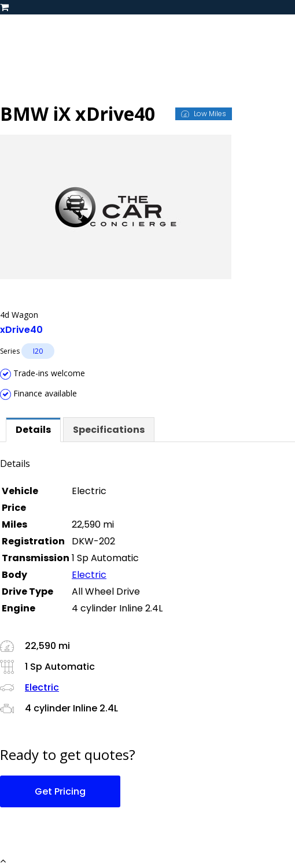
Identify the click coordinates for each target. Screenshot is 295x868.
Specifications (109, 430)
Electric (89, 575)
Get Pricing (60, 791)
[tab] (33, 430)
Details (33, 430)
